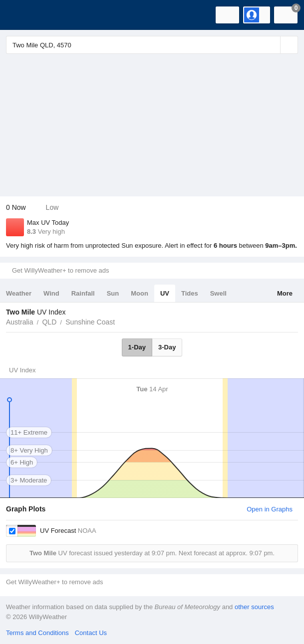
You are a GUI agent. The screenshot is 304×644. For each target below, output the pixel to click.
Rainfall (83, 293)
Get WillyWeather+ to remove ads (60, 270)
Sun (113, 293)
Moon (140, 293)
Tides (190, 293)
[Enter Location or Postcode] (152, 45)
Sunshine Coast (90, 322)
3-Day (167, 347)
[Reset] (272, 45)
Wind (51, 293)
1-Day (137, 347)
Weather (19, 293)
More (285, 293)
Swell (218, 293)
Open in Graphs (270, 509)
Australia (19, 322)
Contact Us (91, 633)
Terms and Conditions (37, 633)
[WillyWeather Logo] (22, 15)
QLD (49, 322)
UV (165, 293)
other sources (254, 607)
